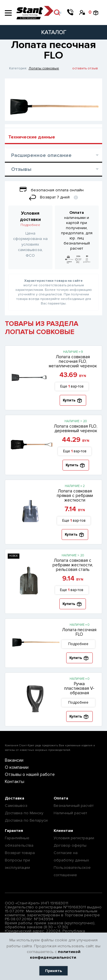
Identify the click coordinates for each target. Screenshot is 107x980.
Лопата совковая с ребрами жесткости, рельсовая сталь (73, 565)
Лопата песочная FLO (79, 632)
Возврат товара (20, 853)
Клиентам (63, 831)
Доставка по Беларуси (26, 820)
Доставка (15, 798)
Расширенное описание (55, 155)
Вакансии (14, 760)
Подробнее (30, 225)
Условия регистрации (74, 838)
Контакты (15, 782)
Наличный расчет (70, 813)
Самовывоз (16, 806)
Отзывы (55, 169)
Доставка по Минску (24, 813)
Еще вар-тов (72, 387)
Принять (53, 971)
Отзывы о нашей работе (30, 774)
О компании (17, 767)
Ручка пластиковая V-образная (79, 688)
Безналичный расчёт (74, 806)
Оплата (61, 798)
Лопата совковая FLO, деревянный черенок (76, 428)
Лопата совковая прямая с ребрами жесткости (75, 496)
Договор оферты (70, 845)
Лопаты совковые (44, 68)
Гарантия (14, 831)
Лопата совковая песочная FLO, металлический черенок (73, 361)
